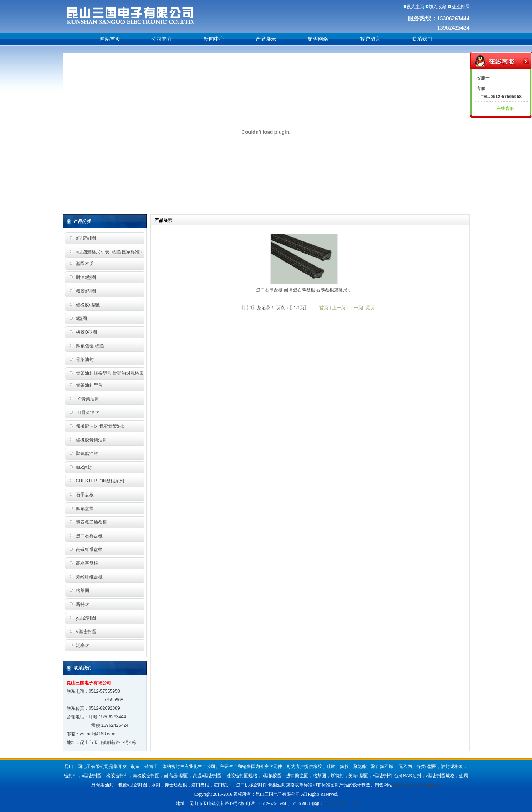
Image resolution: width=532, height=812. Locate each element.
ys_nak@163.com (98, 734)
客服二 (483, 88)
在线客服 (505, 108)
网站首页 (110, 39)
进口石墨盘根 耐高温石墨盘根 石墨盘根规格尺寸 (304, 290)
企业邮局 (461, 7)
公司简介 (162, 39)
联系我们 (422, 39)
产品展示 (266, 39)
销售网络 (318, 39)
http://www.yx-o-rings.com (417, 785)
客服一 (483, 78)
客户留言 (370, 39)
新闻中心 (214, 39)
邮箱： (73, 734)
